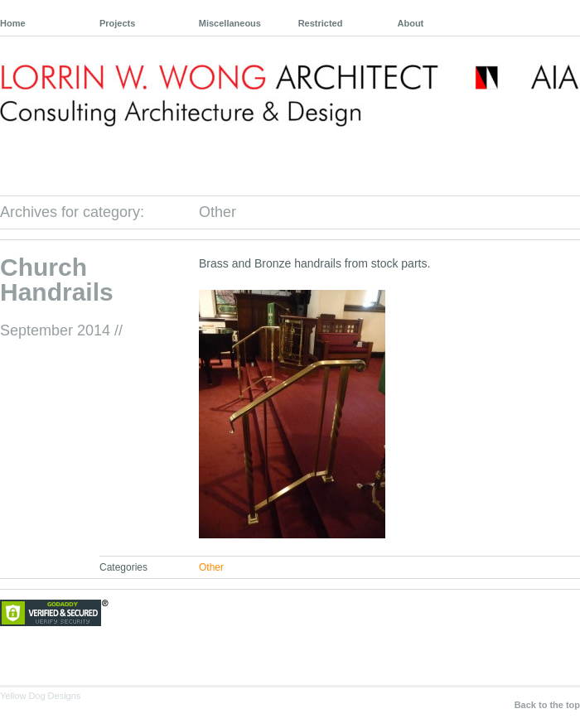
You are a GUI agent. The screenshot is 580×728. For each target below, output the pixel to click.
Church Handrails (57, 280)
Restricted (321, 23)
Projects (117, 23)
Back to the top (547, 705)
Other (211, 567)
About (411, 23)
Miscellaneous (230, 23)
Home (13, 23)
